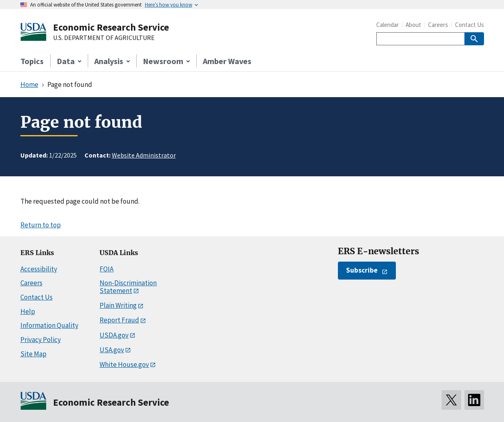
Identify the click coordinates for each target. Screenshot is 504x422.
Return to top (41, 225)
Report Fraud (119, 320)
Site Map (33, 354)
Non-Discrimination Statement (128, 287)
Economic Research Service (111, 27)
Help (28, 311)
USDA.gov (114, 335)
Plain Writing (118, 305)
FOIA (107, 269)
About (413, 25)
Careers (438, 25)
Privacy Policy (41, 340)
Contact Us (470, 25)
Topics (32, 61)
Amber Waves (227, 61)
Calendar (387, 25)
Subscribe (362, 270)
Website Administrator (144, 155)
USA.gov (112, 350)
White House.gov (124, 364)
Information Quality (49, 325)
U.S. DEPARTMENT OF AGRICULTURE (104, 38)
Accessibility (39, 269)
